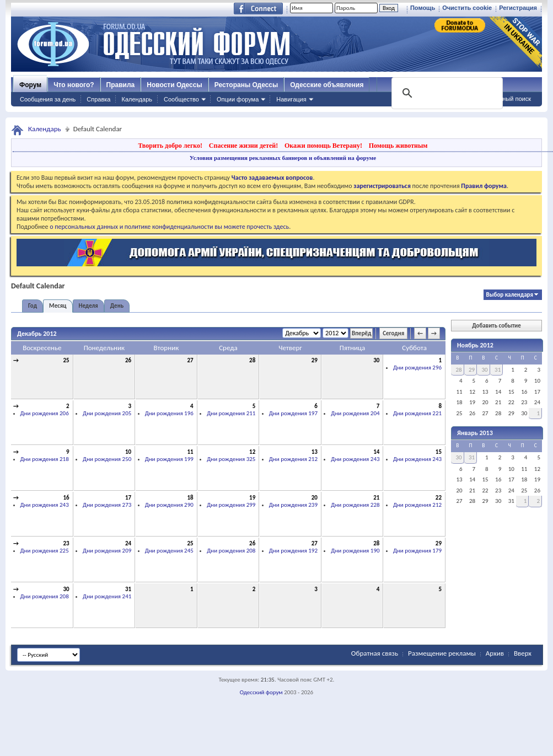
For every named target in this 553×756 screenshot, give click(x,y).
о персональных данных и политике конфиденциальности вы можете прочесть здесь (169, 227)
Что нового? (74, 85)
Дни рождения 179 (417, 551)
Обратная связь (375, 653)
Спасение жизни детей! (243, 146)
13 (315, 452)
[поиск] (446, 93)
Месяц (58, 306)
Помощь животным (398, 146)
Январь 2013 (475, 433)
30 (376, 360)
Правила (121, 85)
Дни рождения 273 (107, 505)
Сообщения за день (48, 99)
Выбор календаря (510, 295)
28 (252, 360)
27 (190, 360)
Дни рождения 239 (293, 505)
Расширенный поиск (502, 99)
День (117, 306)
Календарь (137, 99)
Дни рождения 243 (355, 459)
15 (439, 452)
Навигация (291, 99)
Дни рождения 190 (355, 551)
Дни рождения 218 (45, 459)
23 (66, 543)
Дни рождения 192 (293, 551)
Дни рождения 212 (293, 459)
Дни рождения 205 (107, 413)
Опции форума (238, 99)
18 (190, 498)
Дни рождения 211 (231, 413)
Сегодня (393, 333)
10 (128, 452)
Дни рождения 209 (107, 551)
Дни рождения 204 (355, 413)
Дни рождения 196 (169, 413)
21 (376, 498)
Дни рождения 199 (169, 459)
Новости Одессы (174, 85)
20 (315, 498)
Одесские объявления (327, 85)
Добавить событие (496, 326)
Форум (30, 85)
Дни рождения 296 (417, 368)
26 (128, 360)
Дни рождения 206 (45, 413)
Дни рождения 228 (355, 505)
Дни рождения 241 (107, 596)
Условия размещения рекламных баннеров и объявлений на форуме (283, 158)
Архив (495, 653)
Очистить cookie (467, 8)
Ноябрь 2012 (475, 345)
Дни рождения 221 (417, 413)
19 (252, 498)
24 (128, 543)
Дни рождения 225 (45, 551)
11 (190, 452)
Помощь (423, 8)
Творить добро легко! (170, 146)
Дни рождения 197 (293, 413)
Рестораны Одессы (246, 85)
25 (66, 360)
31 (128, 589)
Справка (98, 99)
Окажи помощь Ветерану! (323, 146)
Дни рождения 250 (107, 459)
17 (128, 498)
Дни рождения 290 (169, 505)
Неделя (88, 306)
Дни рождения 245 (169, 551)
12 (252, 452)
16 (66, 498)
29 (315, 360)
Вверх (523, 653)
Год (33, 306)
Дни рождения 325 (231, 459)
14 (376, 452)
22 (439, 498)
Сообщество (181, 99)
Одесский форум (261, 692)
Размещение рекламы (442, 653)
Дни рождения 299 (231, 505)
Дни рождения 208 (231, 551)
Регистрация (518, 8)
